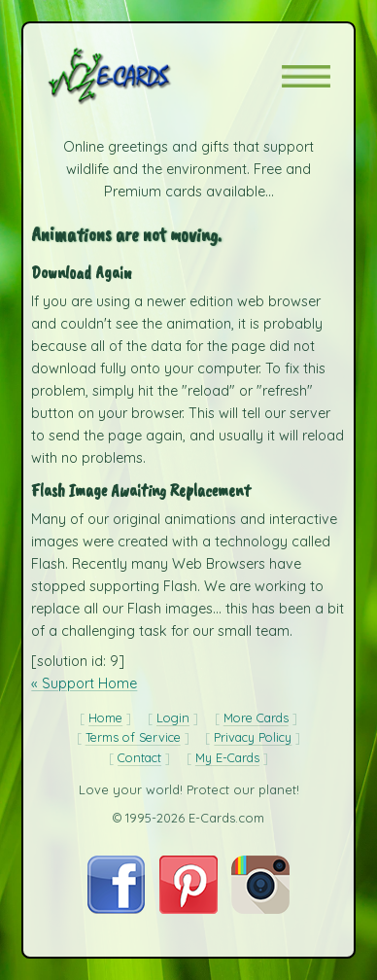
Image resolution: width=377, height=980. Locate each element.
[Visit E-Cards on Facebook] (116, 909)
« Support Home (84, 683)
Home (105, 717)
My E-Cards (227, 757)
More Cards (256, 717)
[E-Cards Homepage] (144, 76)
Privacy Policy (253, 737)
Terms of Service (133, 737)
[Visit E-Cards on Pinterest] (188, 909)
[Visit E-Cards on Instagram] (260, 909)
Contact (139, 757)
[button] (306, 76)
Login (173, 717)
